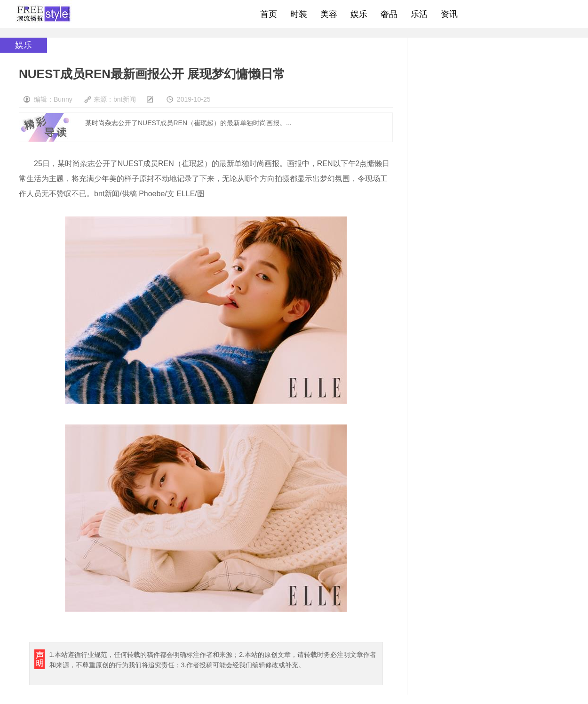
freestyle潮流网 (44, 14)
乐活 (419, 14)
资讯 (449, 14)
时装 (299, 14)
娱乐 (359, 14)
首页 (269, 14)
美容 (329, 14)
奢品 (389, 14)
